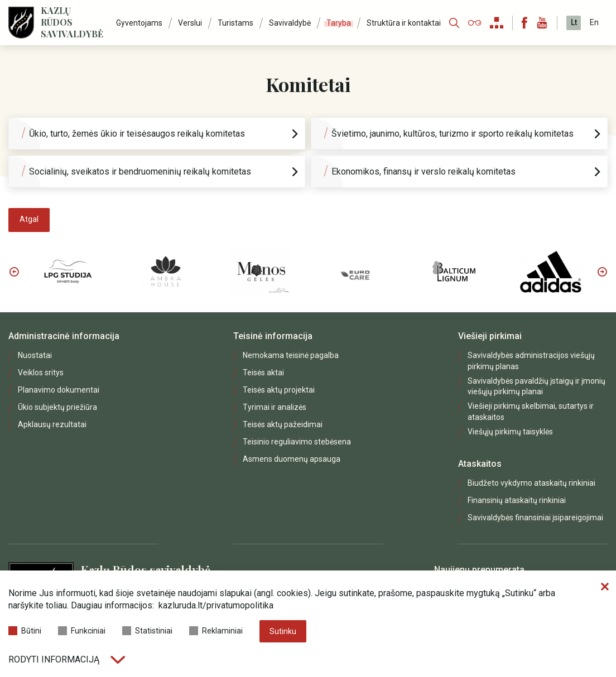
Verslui (190, 23)
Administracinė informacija (64, 336)
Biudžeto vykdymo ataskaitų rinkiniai (531, 483)
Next (602, 272)
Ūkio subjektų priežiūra (57, 407)
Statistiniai (147, 631)
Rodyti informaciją (67, 659)
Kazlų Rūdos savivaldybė (72, 22)
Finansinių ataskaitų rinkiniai (517, 500)
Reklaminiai (216, 631)
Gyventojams (139, 23)
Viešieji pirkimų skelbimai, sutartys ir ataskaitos (531, 411)
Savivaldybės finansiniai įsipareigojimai (535, 518)
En (594, 22)
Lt (574, 22)
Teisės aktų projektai (279, 390)
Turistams (235, 23)
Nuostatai (35, 355)
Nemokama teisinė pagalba (291, 355)
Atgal (29, 219)
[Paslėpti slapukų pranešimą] (605, 587)
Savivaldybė (290, 23)
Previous (14, 272)
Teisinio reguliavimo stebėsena (297, 442)
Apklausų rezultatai (52, 424)
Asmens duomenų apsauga (292, 459)
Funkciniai (82, 631)
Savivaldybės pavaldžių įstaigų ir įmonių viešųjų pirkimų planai (536, 386)
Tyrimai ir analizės (275, 407)
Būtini (25, 631)
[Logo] (21, 23)
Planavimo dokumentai (59, 390)
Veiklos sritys (41, 373)
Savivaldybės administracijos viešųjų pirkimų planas (531, 361)
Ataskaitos (480, 464)
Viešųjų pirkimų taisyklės (510, 432)
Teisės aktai (263, 373)
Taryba (339, 23)
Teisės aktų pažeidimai (283, 424)
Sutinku (283, 631)
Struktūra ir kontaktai (404, 23)
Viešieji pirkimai (490, 336)
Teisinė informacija (273, 336)
